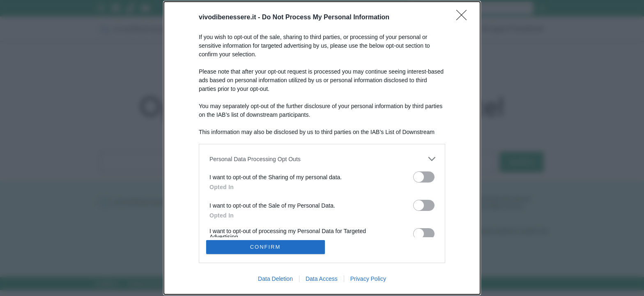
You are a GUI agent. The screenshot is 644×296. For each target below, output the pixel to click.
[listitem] (322, 159)
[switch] (424, 177)
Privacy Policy (368, 279)
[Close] (464, 18)
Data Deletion (275, 279)
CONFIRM (266, 247)
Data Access (322, 279)
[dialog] (322, 148)
